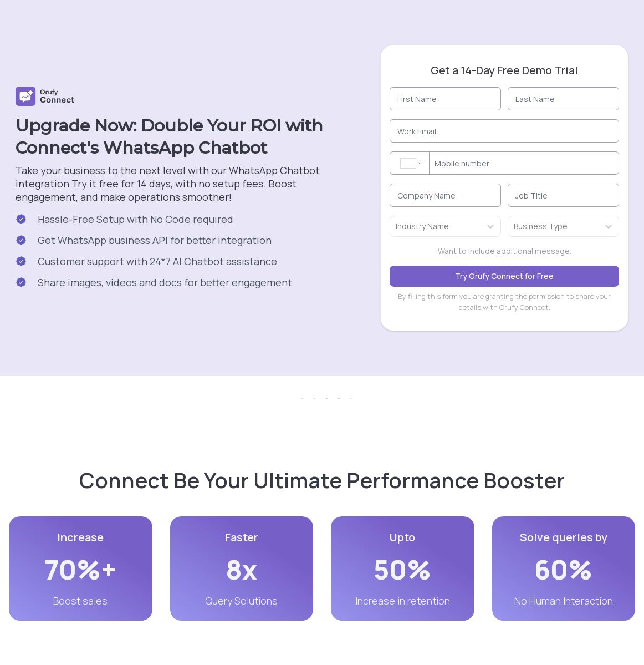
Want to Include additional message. (505, 251)
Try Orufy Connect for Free (504, 276)
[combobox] (397, 226)
